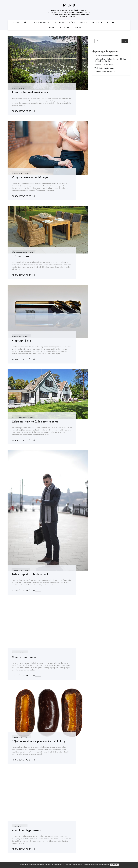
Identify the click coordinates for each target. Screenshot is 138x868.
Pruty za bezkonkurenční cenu (31, 93)
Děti (26, 23)
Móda (72, 23)
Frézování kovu (21, 341)
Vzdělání (65, 28)
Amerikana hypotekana (26, 830)
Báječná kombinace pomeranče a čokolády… (40, 741)
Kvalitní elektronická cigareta (106, 56)
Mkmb (69, 6)
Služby (111, 23)
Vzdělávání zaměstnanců (104, 68)
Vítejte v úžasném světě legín (30, 178)
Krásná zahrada (22, 256)
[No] (135, 865)
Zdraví (79, 28)
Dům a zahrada (41, 23)
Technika (50, 28)
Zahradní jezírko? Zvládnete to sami (35, 422)
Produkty (97, 23)
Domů (16, 23)
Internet (59, 23)
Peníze (83, 23)
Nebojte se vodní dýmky (104, 65)
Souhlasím (114, 865)
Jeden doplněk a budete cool (30, 574)
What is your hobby (24, 657)
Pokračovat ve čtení (23, 111)
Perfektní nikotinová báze (105, 72)
